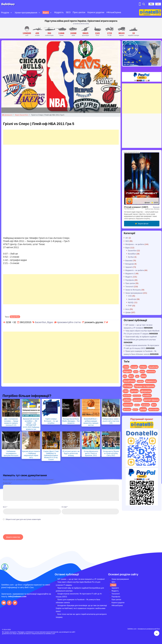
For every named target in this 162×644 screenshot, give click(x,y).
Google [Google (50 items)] (134, 367)
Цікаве (128, 312)
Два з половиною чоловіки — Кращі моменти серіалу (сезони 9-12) (11, 422)
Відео (46, 12)
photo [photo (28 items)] (142, 371)
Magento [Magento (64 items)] (127, 371)
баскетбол (15, 317)
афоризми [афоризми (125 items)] (146, 391)
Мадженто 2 (130, 273)
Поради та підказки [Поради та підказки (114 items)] (144, 386)
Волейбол (132, 254)
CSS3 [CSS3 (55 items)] (126, 367)
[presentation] (19, 528)
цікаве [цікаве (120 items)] (143, 409)
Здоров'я (129, 267)
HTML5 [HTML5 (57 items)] (143, 367)
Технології (129, 286)
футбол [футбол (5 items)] (135, 410)
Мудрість (59, 12)
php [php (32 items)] (125, 376)
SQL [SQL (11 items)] (137, 376)
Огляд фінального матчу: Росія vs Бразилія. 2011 (91, 453)
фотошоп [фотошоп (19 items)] (127, 409)
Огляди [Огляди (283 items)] (128, 386)
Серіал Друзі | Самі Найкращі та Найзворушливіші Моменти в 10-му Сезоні (51, 455)
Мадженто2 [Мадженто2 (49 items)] (151, 381)
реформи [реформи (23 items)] (145, 405)
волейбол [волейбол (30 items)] (147, 395)
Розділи (5, 12)
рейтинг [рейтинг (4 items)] (137, 405)
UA (158, 4)
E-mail (65, 507)
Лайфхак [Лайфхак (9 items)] (140, 381)
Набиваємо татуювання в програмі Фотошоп (11, 453)
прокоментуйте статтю (69, 322)
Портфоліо (130, 280)
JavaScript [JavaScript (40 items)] (153, 367)
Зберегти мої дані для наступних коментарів (23, 519)
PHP (130, 306)
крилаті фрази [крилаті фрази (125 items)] (151, 400)
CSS (130, 296)
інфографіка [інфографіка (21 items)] (154, 409)
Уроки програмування (26, 12)
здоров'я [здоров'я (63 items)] (137, 400)
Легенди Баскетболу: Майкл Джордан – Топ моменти (71, 421)
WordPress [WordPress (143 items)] (129, 381)
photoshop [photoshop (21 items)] (151, 371)
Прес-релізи (79, 12)
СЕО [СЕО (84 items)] (126, 391)
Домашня (7, 115)
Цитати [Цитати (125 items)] (134, 391)
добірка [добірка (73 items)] (127, 400)
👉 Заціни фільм (142, 223)
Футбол (131, 257)
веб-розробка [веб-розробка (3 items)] (137, 396)
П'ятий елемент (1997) (136, 207)
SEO (68, 12)
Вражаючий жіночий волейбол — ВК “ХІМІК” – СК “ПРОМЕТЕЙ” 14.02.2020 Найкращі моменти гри (31, 424)
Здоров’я (115, 588)
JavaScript (132, 299)
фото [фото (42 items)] (154, 405)
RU (151, 4)
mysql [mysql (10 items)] (136, 372)
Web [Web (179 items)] (144, 376)
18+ (127, 238)
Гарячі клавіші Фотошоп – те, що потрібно (51, 421)
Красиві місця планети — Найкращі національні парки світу (31, 454)
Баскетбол (24, 115)
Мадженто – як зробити (135, 270)
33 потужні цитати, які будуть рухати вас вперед (71, 453)
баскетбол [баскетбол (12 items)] (127, 396)
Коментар (7, 483)
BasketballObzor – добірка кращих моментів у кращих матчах (91, 422)
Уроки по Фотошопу (133, 290)
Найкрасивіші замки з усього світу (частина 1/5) (111, 421)
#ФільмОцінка (114, 12)
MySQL (131, 302)
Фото (127, 309)
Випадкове (130, 264)
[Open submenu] (11, 12)
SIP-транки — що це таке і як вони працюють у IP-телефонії (81, 579)
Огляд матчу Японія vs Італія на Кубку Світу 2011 (111, 453)
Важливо (129, 260)
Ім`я (5, 507)
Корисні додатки (96, 12)
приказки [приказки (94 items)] (128, 405)
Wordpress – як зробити (135, 244)
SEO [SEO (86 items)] (131, 376)
